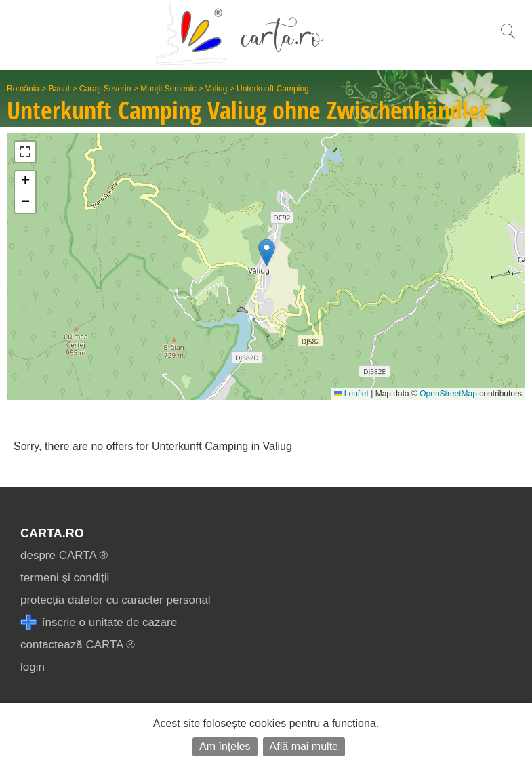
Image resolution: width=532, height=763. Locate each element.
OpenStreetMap (448, 394)
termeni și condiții (65, 578)
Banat (59, 89)
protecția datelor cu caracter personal (116, 600)
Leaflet (351, 394)
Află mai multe (304, 746)
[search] (508, 38)
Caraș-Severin (105, 89)
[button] (267, 252)
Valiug (216, 89)
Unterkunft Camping (273, 89)
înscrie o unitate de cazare (99, 622)
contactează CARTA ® (78, 645)
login (33, 667)
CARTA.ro (52, 533)
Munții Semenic (168, 89)
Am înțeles (225, 746)
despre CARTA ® (64, 555)
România (23, 89)
